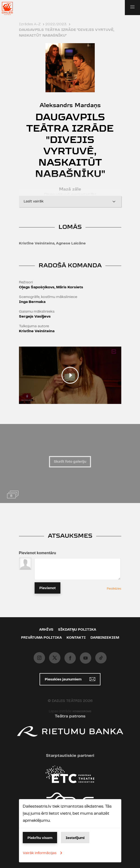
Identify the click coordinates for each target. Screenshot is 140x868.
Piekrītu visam (40, 838)
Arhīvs (46, 630)
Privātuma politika (41, 638)
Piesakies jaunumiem (70, 679)
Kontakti (76, 638)
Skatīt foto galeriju (70, 462)
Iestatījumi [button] (75, 838)
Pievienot (47, 588)
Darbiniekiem (105, 638)
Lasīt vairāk (70, 201)
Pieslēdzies (114, 589)
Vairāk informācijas (43, 853)
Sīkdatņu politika (77, 630)
